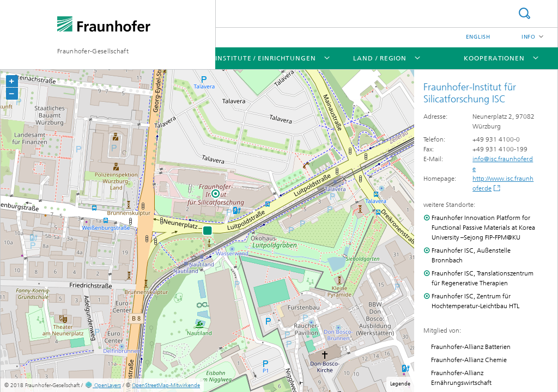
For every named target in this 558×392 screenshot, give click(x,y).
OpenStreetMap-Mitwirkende (166, 385)
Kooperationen (494, 58)
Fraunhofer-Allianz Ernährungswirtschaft (461, 378)
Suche (524, 13)
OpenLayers (103, 385)
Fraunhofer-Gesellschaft (93, 51)
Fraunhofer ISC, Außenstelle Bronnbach (471, 255)
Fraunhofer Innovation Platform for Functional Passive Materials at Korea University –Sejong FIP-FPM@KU (483, 228)
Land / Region (380, 58)
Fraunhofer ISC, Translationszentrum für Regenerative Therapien (483, 278)
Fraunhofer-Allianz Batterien (471, 347)
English (478, 37)
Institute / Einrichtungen (266, 58)
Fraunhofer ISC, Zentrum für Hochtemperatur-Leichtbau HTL (475, 301)
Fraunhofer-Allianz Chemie (469, 360)
